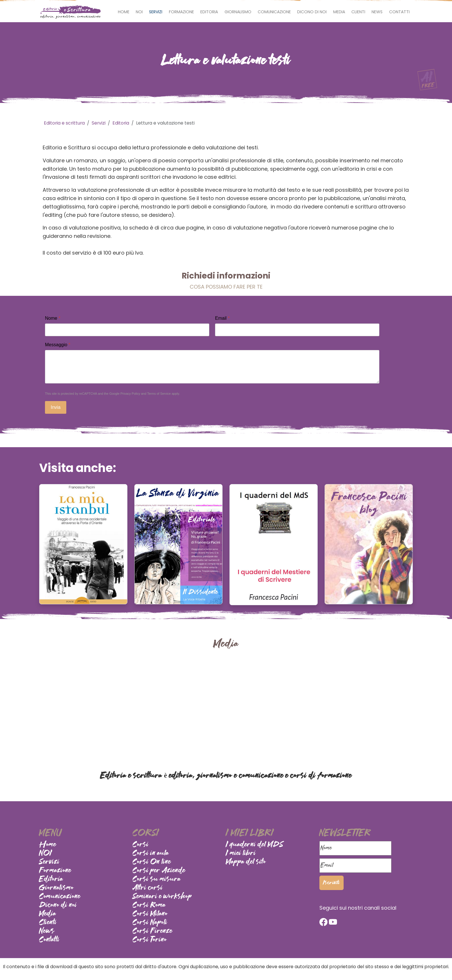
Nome (53, 318)
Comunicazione (274, 12)
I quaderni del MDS (255, 845)
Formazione (181, 12)
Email (222, 318)
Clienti (358, 12)
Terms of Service (159, 394)
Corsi (141, 845)
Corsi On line (152, 862)
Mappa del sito (246, 862)
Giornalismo (238, 12)
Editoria (209, 12)
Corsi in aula (151, 853)
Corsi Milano (150, 914)
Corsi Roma (149, 905)
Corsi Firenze (152, 931)
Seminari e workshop (162, 897)
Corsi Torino (150, 940)
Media (339, 12)
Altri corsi (148, 888)
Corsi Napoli (150, 923)
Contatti (399, 12)
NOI (139, 12)
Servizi (156, 12)
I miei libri (241, 853)
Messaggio (58, 345)
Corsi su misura (157, 879)
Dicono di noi (312, 12)
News (377, 12)
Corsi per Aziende (159, 871)
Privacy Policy (130, 394)
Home (124, 12)
